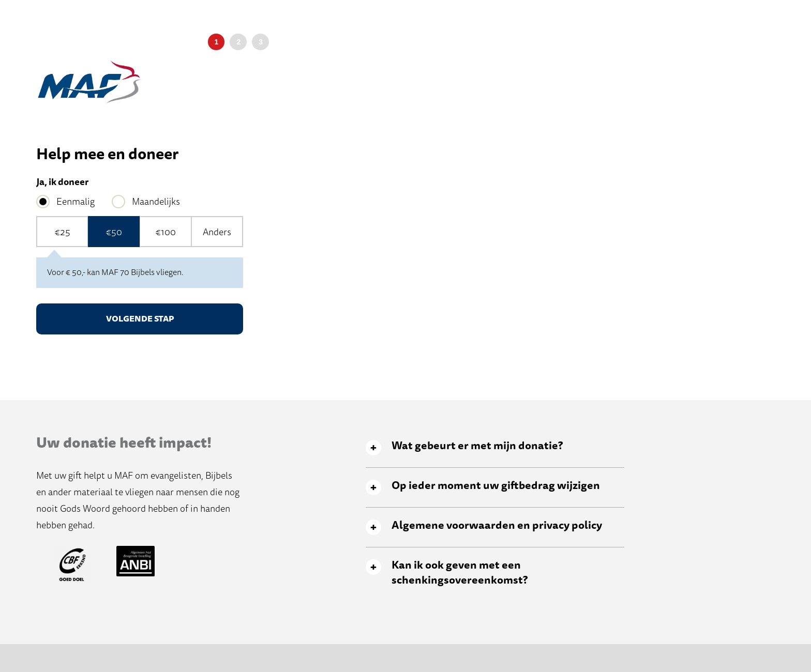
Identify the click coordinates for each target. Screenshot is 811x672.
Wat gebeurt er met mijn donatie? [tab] (477, 446)
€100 (166, 232)
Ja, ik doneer (62, 182)
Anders (217, 232)
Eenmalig (76, 202)
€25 (63, 232)
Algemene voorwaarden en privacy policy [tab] (497, 525)
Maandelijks (156, 202)
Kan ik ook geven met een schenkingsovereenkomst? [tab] (460, 573)
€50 (114, 232)
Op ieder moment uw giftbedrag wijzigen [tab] (496, 486)
